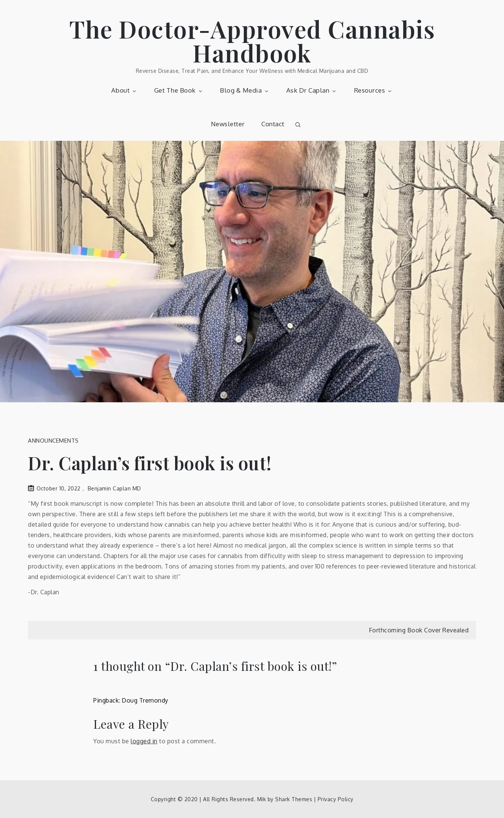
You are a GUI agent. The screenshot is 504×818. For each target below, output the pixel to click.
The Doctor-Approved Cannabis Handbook (252, 41)
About (125, 90)
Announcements (53, 441)
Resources (374, 90)
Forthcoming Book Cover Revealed (419, 630)
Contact (273, 124)
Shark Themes (295, 799)
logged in (144, 741)
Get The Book (179, 90)
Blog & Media (245, 90)
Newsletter (228, 124)
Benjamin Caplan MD (114, 488)
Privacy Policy (336, 799)
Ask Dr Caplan (312, 90)
